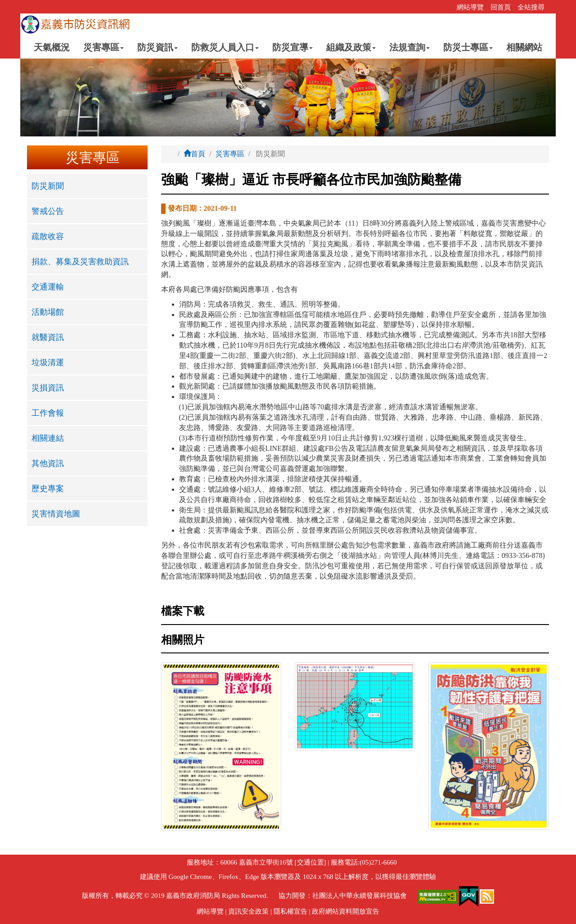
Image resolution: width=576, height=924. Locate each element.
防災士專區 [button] (468, 47)
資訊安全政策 (248, 911)
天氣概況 (52, 47)
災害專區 (230, 154)
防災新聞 (48, 186)
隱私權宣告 (290, 911)
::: (447, 7)
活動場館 (48, 312)
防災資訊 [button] (157, 47)
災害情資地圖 (56, 514)
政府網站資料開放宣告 (346, 911)
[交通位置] (310, 862)
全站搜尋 (531, 7)
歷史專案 (48, 489)
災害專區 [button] (103, 47)
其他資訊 (48, 463)
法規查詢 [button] (409, 47)
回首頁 (501, 7)
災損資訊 (48, 388)
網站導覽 (470, 7)
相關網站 (524, 47)
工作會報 (48, 413)
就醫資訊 (48, 337)
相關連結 (48, 438)
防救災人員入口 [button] (225, 47)
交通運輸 (48, 287)
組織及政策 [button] (351, 47)
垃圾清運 (48, 362)
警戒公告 (48, 211)
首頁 (194, 154)
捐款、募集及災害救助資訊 (80, 262)
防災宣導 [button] (292, 47)
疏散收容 (48, 236)
